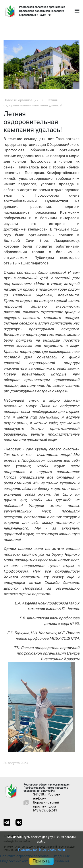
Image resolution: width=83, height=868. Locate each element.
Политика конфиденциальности (41, 850)
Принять (41, 861)
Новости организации (21, 100)
